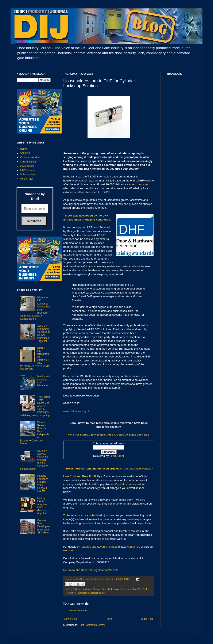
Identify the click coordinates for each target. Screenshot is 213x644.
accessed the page (136, 184)
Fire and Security (101, 589)
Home (109, 619)
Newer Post (71, 619)
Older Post (147, 619)
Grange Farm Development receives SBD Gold (44, 526)
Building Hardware (82, 589)
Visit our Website (30, 157)
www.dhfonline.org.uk (76, 411)
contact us (134, 547)
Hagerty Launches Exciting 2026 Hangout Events (43, 483)
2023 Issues (27, 166)
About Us (25, 153)
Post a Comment (78, 610)
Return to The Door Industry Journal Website (91, 570)
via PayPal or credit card (126, 484)
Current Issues (28, 162)
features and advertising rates (99, 547)
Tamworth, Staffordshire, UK (91, 593)
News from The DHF (137, 589)
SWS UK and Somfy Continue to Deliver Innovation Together (44, 333)
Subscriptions (28, 175)
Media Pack (27, 179)
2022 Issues (27, 170)
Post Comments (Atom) (92, 625)
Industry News (118, 589)
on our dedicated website (136, 469)
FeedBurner (117, 456)
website (68, 550)
